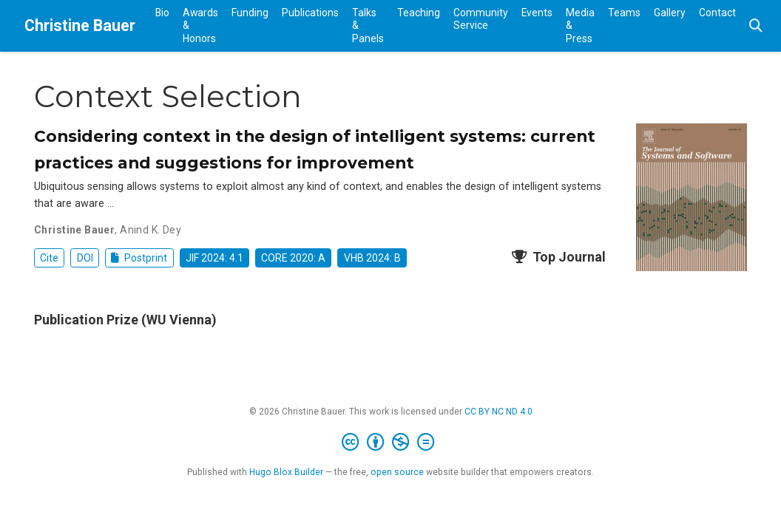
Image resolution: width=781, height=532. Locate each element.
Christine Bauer (80, 25)
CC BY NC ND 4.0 (498, 412)
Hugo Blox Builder (286, 472)
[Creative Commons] (391, 443)
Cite (49, 258)
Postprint (139, 258)
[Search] (756, 26)
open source (397, 472)
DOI (85, 258)
